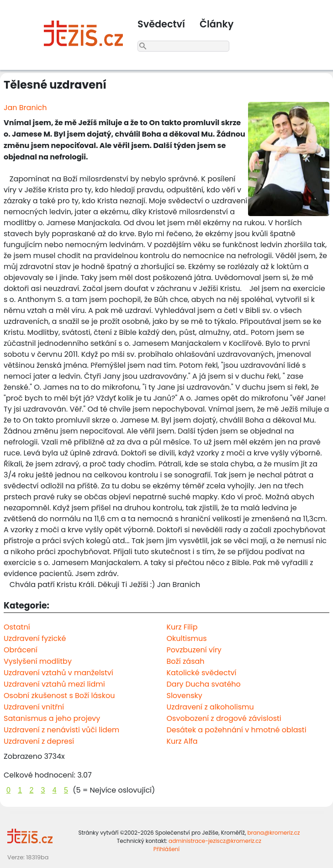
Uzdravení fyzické (35, 638)
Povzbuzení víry (194, 650)
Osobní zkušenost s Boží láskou (59, 696)
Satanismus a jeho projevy (52, 718)
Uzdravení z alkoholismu (210, 707)
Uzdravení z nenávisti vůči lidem (61, 730)
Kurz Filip (182, 627)
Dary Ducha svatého (204, 684)
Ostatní (17, 627)
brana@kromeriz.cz (273, 833)
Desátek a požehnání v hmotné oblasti (237, 730)
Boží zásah (186, 661)
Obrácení (21, 650)
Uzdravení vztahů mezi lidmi (54, 684)
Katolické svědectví (202, 673)
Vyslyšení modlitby (38, 661)
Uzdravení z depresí (39, 741)
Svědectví (161, 24)
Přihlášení (166, 849)
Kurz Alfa (182, 741)
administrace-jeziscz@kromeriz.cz (215, 841)
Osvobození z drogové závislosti (224, 718)
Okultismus (187, 638)
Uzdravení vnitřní (34, 707)
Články (217, 24)
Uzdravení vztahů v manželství (58, 673)
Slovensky (185, 696)
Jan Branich (25, 108)
